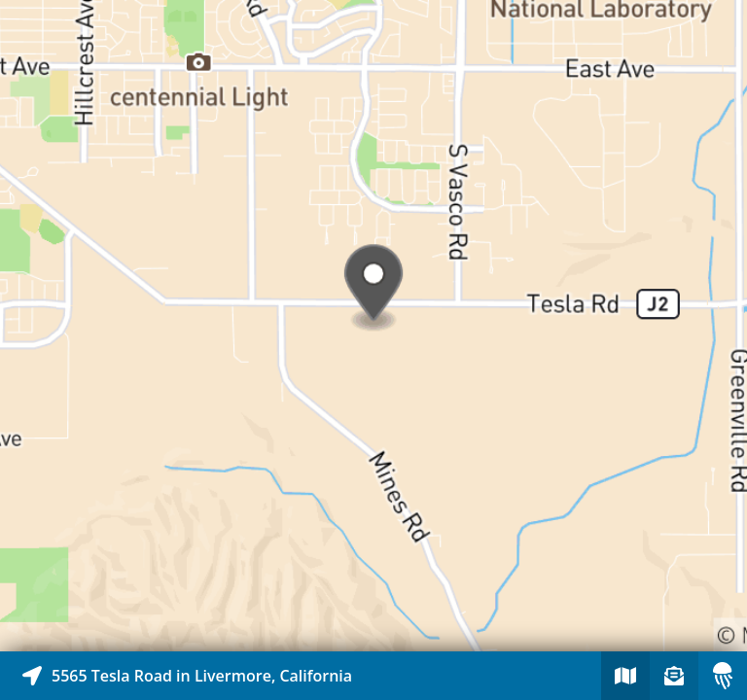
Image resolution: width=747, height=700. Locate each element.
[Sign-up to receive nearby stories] (674, 676)
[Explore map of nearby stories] (373, 326)
